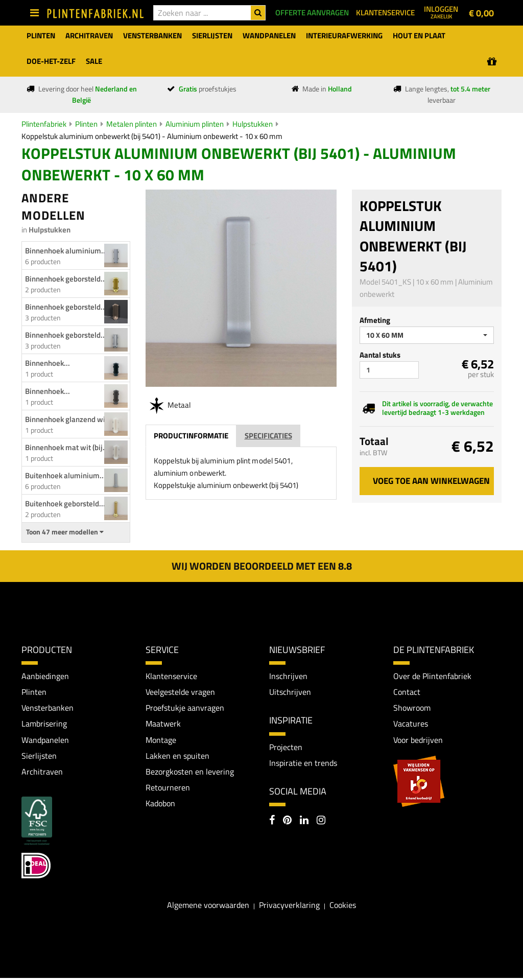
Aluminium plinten (195, 124)
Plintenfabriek (44, 124)
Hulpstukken (253, 124)
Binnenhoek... (47, 363)
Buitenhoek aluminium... (65, 475)
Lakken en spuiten (177, 757)
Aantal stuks (380, 355)
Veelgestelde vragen (180, 692)
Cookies (343, 906)
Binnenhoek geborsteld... (66, 279)
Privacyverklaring (289, 906)
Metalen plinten (132, 124)
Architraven (42, 773)
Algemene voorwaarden (208, 906)
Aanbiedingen (45, 676)
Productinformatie (191, 436)
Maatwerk (163, 725)
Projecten (286, 748)
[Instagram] (321, 822)
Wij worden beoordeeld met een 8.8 (262, 566)
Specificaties (268, 436)
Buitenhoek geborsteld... (65, 504)
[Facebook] (272, 822)
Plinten (86, 124)
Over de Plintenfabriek (432, 676)
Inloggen (441, 12)
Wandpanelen (45, 741)
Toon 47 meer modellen (65, 532)
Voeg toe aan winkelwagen (431, 481)
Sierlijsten (39, 757)
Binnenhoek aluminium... (66, 251)
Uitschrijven (290, 692)
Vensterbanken (47, 708)
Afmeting (375, 320)
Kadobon (160, 805)
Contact (407, 692)
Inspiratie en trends (303, 763)
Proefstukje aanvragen (185, 708)
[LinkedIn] (304, 822)
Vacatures (411, 725)
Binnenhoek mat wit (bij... (67, 447)
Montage (161, 741)
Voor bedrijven (418, 741)
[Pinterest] (287, 822)
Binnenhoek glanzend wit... (69, 419)
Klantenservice (171, 676)
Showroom (412, 708)
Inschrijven (288, 676)
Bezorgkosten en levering (190, 773)
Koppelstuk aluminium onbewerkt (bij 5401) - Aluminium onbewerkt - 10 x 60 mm (152, 136)
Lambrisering (44, 725)
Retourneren (168, 789)
